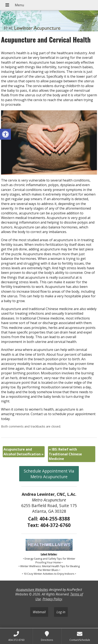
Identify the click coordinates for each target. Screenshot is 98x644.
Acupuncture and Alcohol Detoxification (24, 452)
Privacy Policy (52, 599)
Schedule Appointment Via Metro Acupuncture (49, 474)
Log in (61, 612)
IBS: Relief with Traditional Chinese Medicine (65, 454)
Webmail (39, 612)
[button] (5, 134)
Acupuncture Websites (32, 590)
